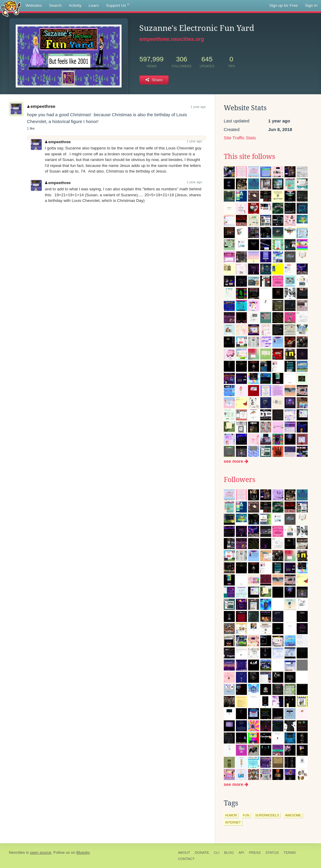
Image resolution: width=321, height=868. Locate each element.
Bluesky (83, 852)
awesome (293, 815)
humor (231, 815)
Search (55, 5)
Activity (75, 5)
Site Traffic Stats (240, 138)
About (184, 853)
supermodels (267, 815)
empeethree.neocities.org (172, 39)
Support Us (118, 6)
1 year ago (198, 107)
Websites (34, 5)
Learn (94, 5)
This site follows (249, 157)
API (241, 853)
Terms (290, 853)
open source (41, 852)
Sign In (311, 5)
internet (233, 822)
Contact (186, 859)
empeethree (41, 106)
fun (246, 815)
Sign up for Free (284, 5)
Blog (229, 853)
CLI (217, 853)
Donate (202, 853)
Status (272, 853)
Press (255, 853)
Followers (239, 480)
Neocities (17, 852)
